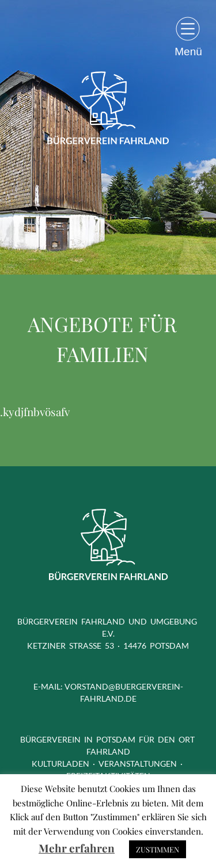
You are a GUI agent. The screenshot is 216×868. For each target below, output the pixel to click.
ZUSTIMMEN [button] (158, 849)
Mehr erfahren (77, 848)
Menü (188, 51)
